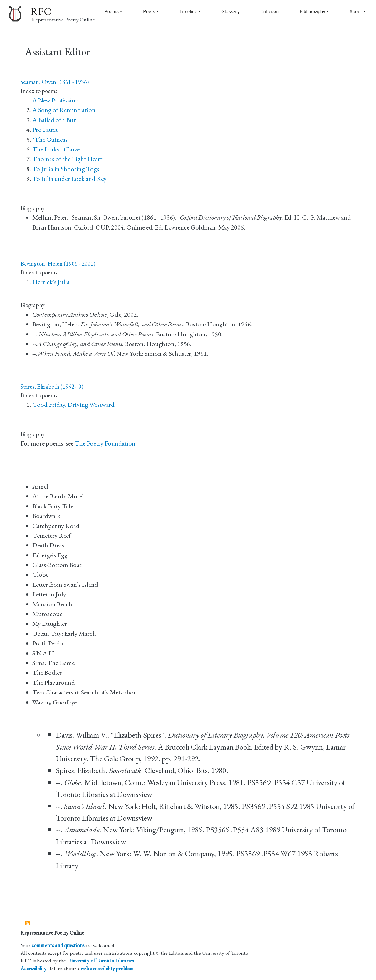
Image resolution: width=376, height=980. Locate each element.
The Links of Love (56, 149)
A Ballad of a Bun (55, 120)
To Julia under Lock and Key (69, 179)
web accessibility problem (107, 968)
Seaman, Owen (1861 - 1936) (55, 82)
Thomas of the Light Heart (67, 159)
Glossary (231, 12)
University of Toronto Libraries (100, 960)
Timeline (188, 12)
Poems (111, 12)
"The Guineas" (51, 140)
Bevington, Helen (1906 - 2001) (58, 264)
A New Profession (56, 100)
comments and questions (58, 945)
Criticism (270, 12)
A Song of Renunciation (64, 110)
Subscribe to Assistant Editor (28, 923)
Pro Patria (45, 130)
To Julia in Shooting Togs (66, 169)
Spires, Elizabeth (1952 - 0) (52, 387)
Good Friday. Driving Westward (73, 405)
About (356, 12)
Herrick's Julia (51, 282)
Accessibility (33, 968)
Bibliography (312, 12)
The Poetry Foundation (105, 443)
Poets (149, 12)
